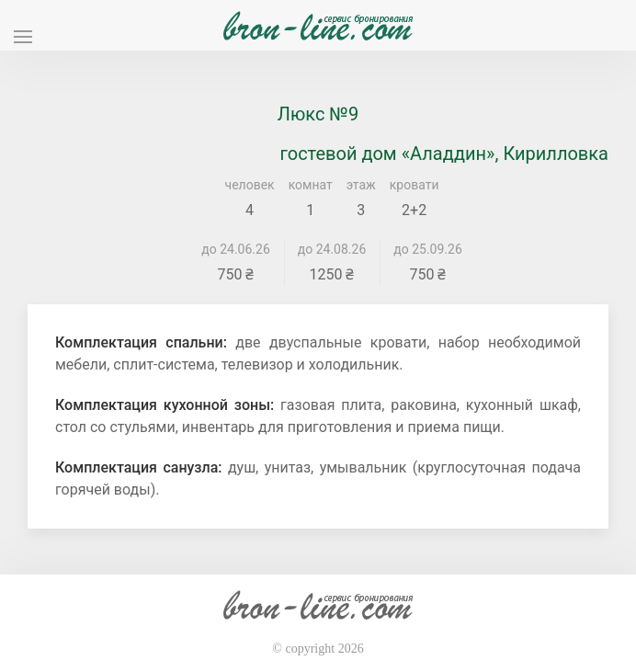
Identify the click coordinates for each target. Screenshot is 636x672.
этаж (361, 185)
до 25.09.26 (428, 249)
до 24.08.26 (332, 249)
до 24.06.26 (236, 249)
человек (250, 185)
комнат (311, 185)
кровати (415, 185)
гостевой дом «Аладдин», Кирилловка (444, 154)
